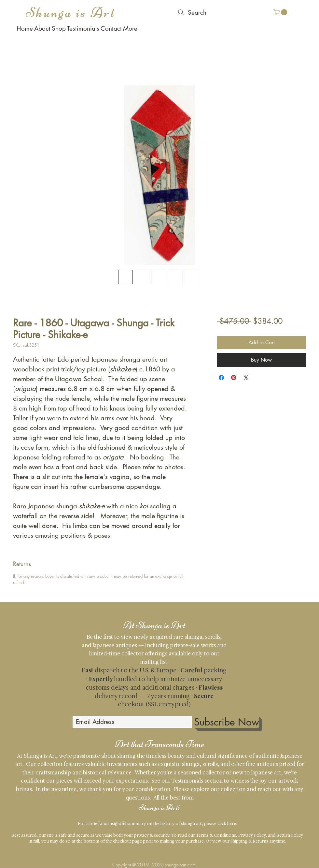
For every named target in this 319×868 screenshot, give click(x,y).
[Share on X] (246, 378)
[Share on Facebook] (221, 378)
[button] (281, 12)
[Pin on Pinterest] (234, 378)
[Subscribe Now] (227, 722)
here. (232, 823)
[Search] (191, 12)
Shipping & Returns (249, 841)
